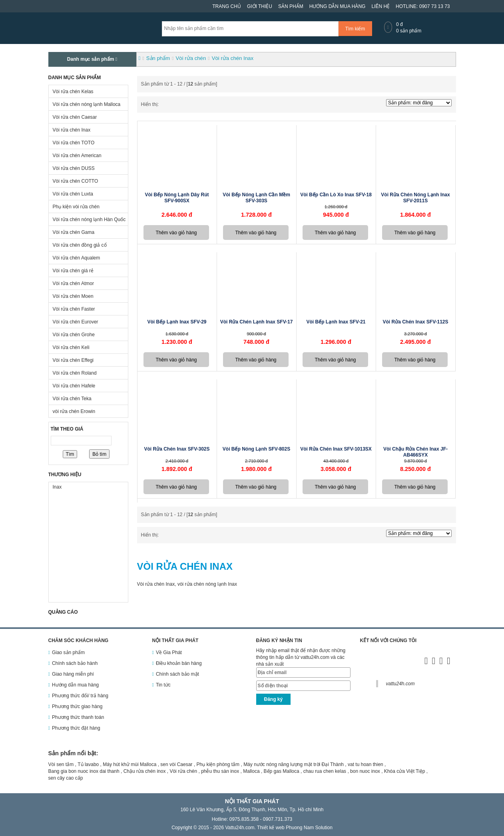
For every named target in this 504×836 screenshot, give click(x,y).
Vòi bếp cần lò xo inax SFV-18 (336, 195)
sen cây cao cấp (66, 778)
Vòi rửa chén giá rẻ (73, 271)
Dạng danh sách (170, 105)
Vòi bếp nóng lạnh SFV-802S (256, 449)
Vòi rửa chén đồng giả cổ (80, 245)
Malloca (251, 771)
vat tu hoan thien (366, 764)
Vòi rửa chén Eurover (76, 322)
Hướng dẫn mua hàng (338, 6)
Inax (57, 487)
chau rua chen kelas (325, 771)
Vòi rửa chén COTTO (76, 181)
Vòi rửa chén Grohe (74, 335)
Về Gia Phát (169, 652)
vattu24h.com (400, 684)
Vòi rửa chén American (77, 156)
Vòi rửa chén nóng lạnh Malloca (87, 104)
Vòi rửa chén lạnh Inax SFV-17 (257, 322)
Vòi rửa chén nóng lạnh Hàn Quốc (89, 219)
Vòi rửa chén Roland (75, 373)
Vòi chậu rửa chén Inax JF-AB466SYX (415, 452)
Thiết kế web (271, 828)
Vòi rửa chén (183, 771)
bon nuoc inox (365, 771)
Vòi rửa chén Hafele (74, 386)
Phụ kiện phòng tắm (218, 764)
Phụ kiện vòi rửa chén (76, 207)
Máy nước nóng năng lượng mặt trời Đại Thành (294, 764)
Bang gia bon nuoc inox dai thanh (84, 771)
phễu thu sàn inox (220, 771)
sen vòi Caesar (176, 764)
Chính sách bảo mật (177, 674)
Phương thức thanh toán (78, 717)
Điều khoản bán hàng (179, 663)
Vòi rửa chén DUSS (74, 168)
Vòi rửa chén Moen (73, 296)
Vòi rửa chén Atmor (73, 283)
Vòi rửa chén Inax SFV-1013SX (336, 449)
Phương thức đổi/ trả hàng (80, 696)
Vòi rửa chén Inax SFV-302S (177, 449)
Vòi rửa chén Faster (74, 309)
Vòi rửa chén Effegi (73, 360)
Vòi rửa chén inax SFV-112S (415, 322)
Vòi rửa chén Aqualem (77, 258)
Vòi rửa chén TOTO (74, 143)
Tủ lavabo (88, 764)
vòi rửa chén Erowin (74, 411)
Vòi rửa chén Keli (71, 347)
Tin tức (163, 685)
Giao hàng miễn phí (73, 674)
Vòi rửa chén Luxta (73, 194)
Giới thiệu (260, 6)
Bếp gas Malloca (282, 771)
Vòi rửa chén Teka (72, 399)
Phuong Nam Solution (309, 828)
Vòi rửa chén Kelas (73, 92)
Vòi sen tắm (61, 764)
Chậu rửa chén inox (145, 771)
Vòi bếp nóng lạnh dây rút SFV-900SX (177, 198)
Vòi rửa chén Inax (72, 130)
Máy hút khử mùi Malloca (129, 764)
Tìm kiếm (355, 29)
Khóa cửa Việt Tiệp (405, 771)
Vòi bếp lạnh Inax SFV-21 (336, 322)
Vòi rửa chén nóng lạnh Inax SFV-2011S (415, 198)
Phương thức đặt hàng (76, 728)
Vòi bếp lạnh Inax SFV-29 (177, 322)
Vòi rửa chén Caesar (75, 117)
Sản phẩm (291, 6)
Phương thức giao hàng (77, 706)
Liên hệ (380, 6)
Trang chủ (227, 6)
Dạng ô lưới (163, 105)
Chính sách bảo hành (75, 663)
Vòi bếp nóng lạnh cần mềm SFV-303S (256, 198)
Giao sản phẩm (68, 652)
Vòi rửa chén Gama (74, 232)
